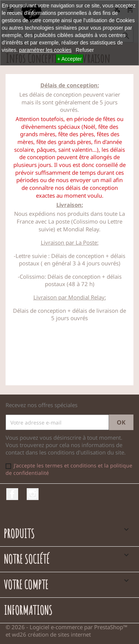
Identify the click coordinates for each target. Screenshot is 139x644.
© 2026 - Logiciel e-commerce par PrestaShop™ (67, 627)
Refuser (85, 50)
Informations (28, 610)
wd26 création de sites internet (51, 634)
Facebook (12, 494)
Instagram (33, 494)
